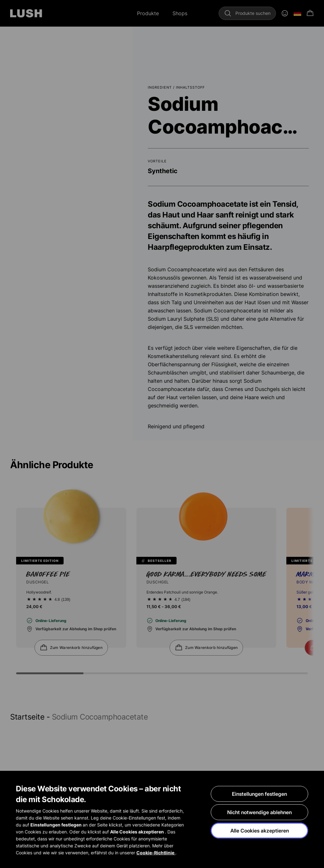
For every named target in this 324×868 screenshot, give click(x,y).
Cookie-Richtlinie (156, 853)
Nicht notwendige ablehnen (259, 812)
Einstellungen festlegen (259, 794)
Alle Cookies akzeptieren (260, 831)
